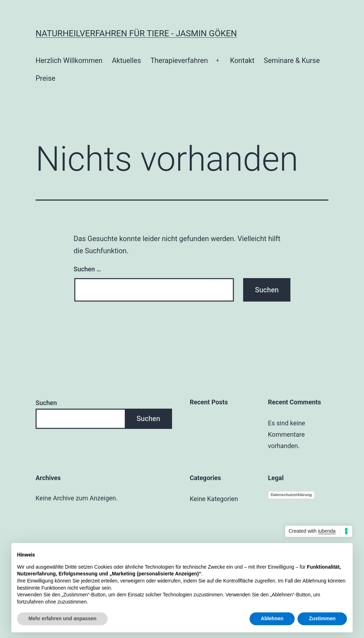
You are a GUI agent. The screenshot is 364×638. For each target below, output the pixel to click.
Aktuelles (127, 60)
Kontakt (242, 60)
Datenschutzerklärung (291, 495)
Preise (45, 78)
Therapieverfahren (179, 60)
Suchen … (87, 269)
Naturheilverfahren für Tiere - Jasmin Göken (136, 33)
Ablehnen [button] (272, 618)
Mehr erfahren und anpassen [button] (62, 618)
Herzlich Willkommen (69, 60)
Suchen (46, 403)
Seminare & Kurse (292, 60)
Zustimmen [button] (322, 618)
